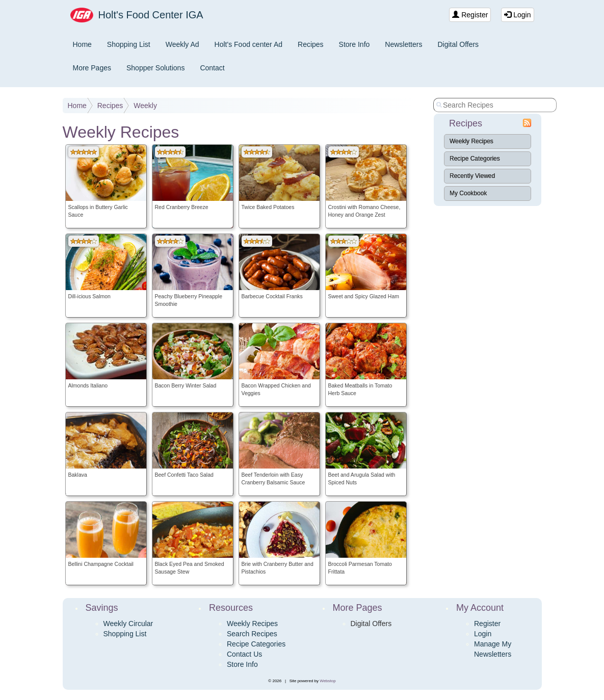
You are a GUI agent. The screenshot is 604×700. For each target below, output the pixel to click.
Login (517, 15)
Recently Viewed (472, 176)
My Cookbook (468, 193)
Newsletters (403, 44)
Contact (212, 68)
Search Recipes (252, 634)
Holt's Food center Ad (248, 44)
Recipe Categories (475, 159)
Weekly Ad (182, 44)
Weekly (145, 106)
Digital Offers (458, 44)
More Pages (92, 68)
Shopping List (129, 44)
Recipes (311, 44)
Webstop (327, 681)
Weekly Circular (128, 624)
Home (82, 44)
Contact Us (244, 654)
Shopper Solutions (155, 68)
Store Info (354, 44)
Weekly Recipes (471, 141)
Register (470, 15)
